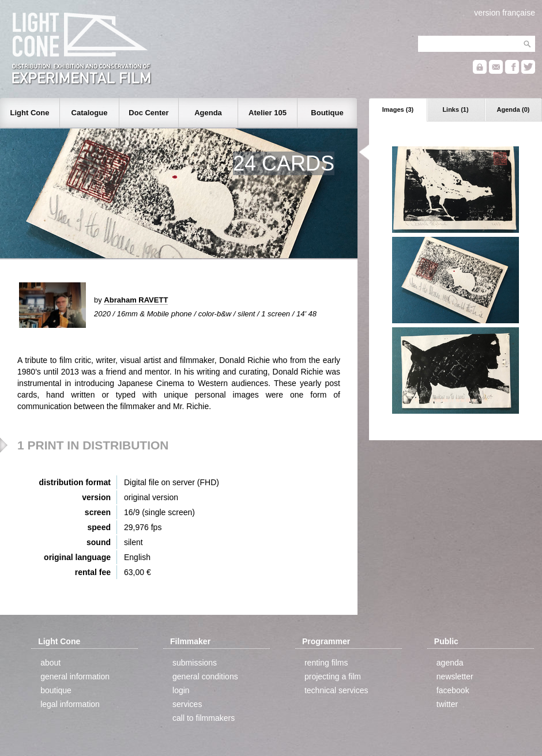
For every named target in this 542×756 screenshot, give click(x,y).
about (50, 663)
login (181, 690)
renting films (326, 663)
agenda (450, 663)
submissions (195, 663)
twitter (447, 704)
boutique (56, 690)
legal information (70, 704)
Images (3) (398, 109)
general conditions (205, 676)
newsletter (455, 676)
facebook (453, 690)
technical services (336, 690)
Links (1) (455, 109)
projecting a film (333, 676)
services (187, 704)
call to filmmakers (204, 718)
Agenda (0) (513, 109)
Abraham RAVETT (136, 300)
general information (75, 676)
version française (505, 13)
